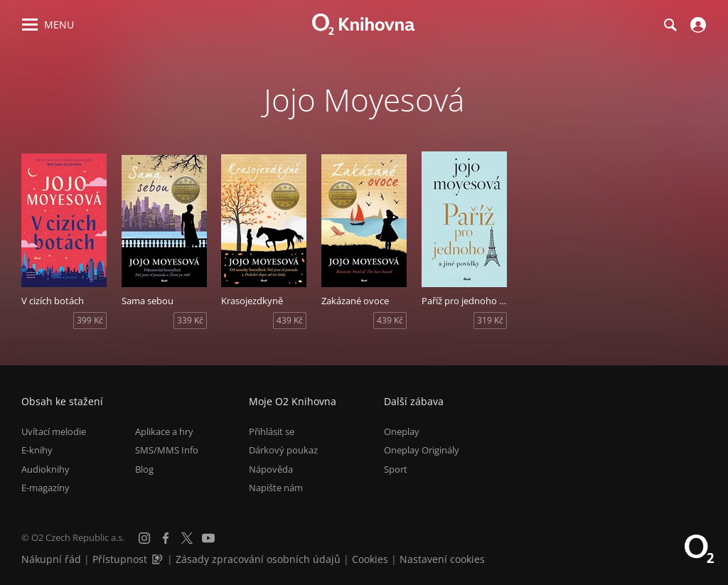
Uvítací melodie (54, 431)
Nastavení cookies (442, 559)
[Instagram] (144, 538)
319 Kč (490, 320)
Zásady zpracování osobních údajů (258, 559)
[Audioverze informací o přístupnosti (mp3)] (159, 559)
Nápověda (271, 469)
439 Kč (290, 320)
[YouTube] (208, 538)
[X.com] (187, 538)
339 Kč (190, 320)
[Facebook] (166, 538)
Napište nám (276, 488)
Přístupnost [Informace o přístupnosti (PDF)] (120, 559)
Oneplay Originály (422, 450)
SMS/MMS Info (167, 450)
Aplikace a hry (164, 431)
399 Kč (90, 320)
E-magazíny (45, 488)
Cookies (370, 559)
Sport (396, 469)
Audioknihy (45, 469)
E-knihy (37, 450)
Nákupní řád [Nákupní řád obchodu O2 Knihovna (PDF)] (51, 559)
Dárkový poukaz (283, 450)
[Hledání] (670, 25)
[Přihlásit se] (696, 25)
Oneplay (402, 431)
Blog (144, 469)
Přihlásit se (272, 431)
